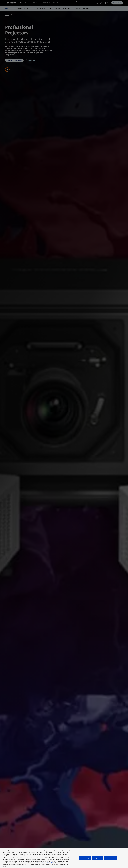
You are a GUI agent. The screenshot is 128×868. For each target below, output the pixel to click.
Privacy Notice (51, 863)
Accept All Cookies (111, 858)
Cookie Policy (40, 863)
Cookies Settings (85, 858)
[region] (64, 858)
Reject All (98, 858)
